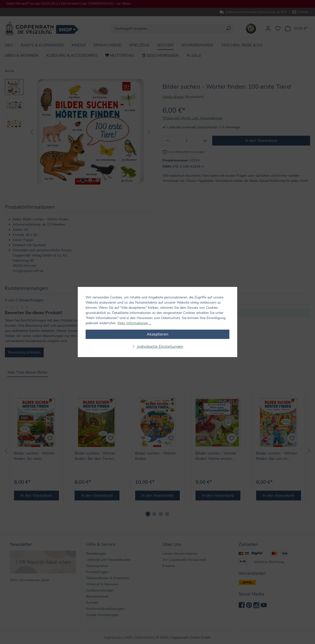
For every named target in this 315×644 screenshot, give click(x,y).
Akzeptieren (157, 334)
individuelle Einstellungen (160, 347)
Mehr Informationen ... (134, 323)
